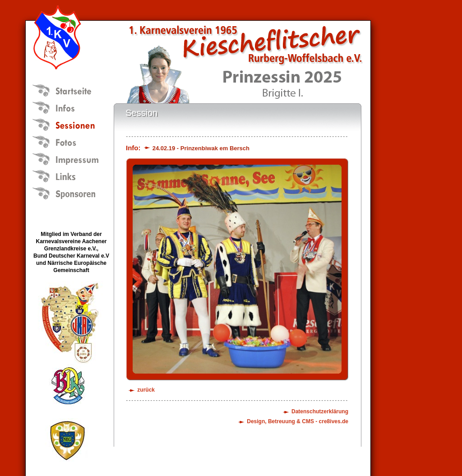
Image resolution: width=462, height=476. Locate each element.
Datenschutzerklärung (320, 411)
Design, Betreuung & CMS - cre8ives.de (298, 421)
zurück (146, 390)
